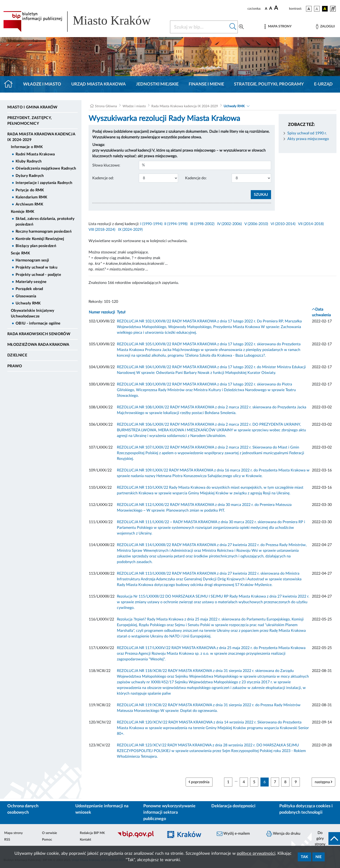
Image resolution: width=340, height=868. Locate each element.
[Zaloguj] (325, 27)
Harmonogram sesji (32, 260)
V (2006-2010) (256, 224)
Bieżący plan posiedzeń (36, 246)
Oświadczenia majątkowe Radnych (46, 168)
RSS (7, 840)
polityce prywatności (256, 854)
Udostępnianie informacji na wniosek (102, 809)
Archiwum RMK (29, 204)
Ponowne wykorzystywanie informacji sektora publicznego (169, 812)
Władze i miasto (42, 84)
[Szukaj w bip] (233, 27)
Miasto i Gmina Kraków (32, 107)
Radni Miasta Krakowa (35, 154)
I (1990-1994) (151, 224)
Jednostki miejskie (157, 84)
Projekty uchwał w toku (36, 267)
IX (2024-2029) (130, 230)
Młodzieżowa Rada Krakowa (38, 345)
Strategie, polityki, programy (269, 84)
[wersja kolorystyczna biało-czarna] (317, 9)
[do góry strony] (326, 838)
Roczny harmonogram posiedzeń (44, 231)
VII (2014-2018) (311, 224)
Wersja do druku (283, 834)
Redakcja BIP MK (92, 833)
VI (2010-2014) (283, 224)
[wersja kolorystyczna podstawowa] (309, 9)
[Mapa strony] (278, 27)
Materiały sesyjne (31, 282)
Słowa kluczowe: (106, 165)
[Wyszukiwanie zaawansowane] (241, 27)
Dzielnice (17, 355)
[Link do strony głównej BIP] (84, 21)
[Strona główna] (10, 84)
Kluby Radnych (29, 161)
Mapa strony (13, 833)
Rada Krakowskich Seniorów (39, 334)
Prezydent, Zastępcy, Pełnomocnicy (30, 121)
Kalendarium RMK (32, 197)
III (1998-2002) (202, 224)
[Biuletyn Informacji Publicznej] (138, 837)
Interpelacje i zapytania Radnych (44, 183)
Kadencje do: (196, 178)
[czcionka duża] (281, 8)
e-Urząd (323, 84)
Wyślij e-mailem (233, 834)
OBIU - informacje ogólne (38, 323)
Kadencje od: (103, 178)
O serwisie (49, 833)
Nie (319, 857)
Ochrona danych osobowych (23, 809)
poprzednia (199, 782)
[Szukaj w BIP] (199, 27)
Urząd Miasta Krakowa (99, 84)
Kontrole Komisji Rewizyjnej (40, 239)
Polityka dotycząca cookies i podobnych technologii (306, 809)
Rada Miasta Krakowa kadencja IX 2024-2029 (41, 137)
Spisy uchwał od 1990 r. (307, 133)
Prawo (15, 366)
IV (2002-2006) (229, 224)
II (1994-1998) (176, 224)
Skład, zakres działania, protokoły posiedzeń (45, 222)
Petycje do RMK (30, 190)
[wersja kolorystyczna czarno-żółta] (325, 9)
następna (323, 782)
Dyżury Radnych (30, 176)
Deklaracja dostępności (233, 806)
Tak (304, 857)
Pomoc (47, 840)
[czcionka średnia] (271, 9)
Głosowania (26, 296)
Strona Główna (106, 106)
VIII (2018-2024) (102, 230)
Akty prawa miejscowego (308, 139)
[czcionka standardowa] (266, 9)
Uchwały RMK (28, 303)
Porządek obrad (29, 289)
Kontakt (85, 840)
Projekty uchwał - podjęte (38, 275)
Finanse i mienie (206, 84)
